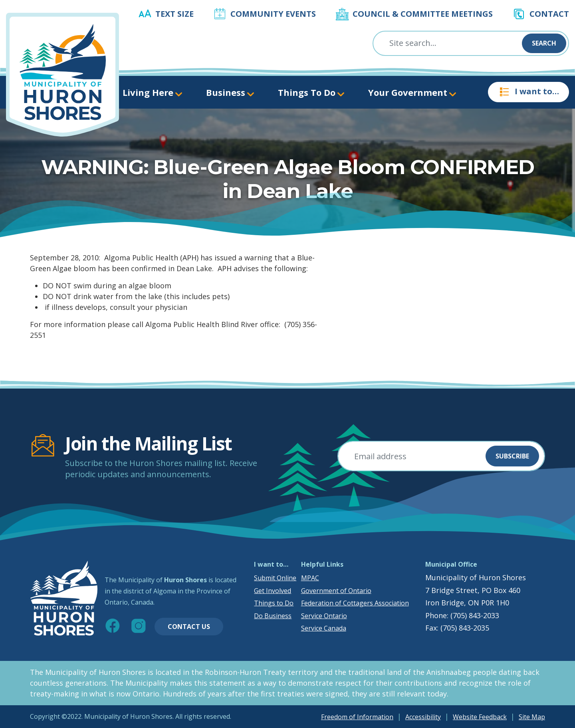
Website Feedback (480, 717)
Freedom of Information (357, 717)
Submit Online (275, 578)
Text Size (174, 14)
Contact (549, 14)
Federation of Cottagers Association (355, 603)
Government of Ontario (336, 591)
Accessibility (423, 717)
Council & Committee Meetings (423, 14)
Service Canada (324, 628)
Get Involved (273, 591)
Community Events (273, 14)
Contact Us (189, 627)
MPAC (310, 578)
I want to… (528, 92)
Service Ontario (324, 616)
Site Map (532, 717)
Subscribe (512, 456)
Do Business (273, 616)
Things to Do (274, 603)
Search (544, 43)
